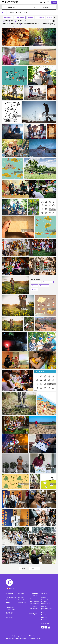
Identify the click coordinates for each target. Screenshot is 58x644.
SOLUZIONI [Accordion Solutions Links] (21, 594)
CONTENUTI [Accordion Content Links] (9, 594)
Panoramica (21, 597)
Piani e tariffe (21, 600)
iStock (43, 612)
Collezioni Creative (10, 610)
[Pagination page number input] (20, 569)
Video (7, 600)
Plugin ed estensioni (34, 604)
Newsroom (44, 606)
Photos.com (44, 617)
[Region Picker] (10, 589)
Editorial (8, 602)
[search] (6, 7)
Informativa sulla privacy (35, 636)
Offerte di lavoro (45, 604)
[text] (21, 7)
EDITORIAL (19, 13)
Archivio (8, 605)
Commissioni (21, 605)
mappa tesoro (40, 18)
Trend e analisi (33, 606)
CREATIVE (11, 13)
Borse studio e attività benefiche (47, 609)
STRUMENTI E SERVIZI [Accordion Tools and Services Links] (35, 594)
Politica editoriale (24, 636)
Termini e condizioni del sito (12, 636)
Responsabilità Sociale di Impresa (47, 601)
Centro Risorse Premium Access (34, 614)
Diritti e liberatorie (34, 601)
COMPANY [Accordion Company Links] (44, 594)
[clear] (35, 7)
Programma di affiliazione (45, 620)
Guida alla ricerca (34, 611)
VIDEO (25, 13)
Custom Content (10, 607)
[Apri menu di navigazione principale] (3, 2)
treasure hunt (8, 18)
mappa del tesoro (20, 18)
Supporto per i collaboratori (9, 613)
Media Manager (33, 599)
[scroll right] (54, 18)
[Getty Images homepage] (12, 2)
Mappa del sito (24, 637)
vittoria (50, 18)
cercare (30, 18)
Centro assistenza (46, 623)
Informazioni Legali (15, 637)
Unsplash (44, 615)
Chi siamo (44, 597)
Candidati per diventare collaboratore (12, 617)
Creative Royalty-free (11, 597)
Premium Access (22, 602)
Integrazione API (34, 609)
